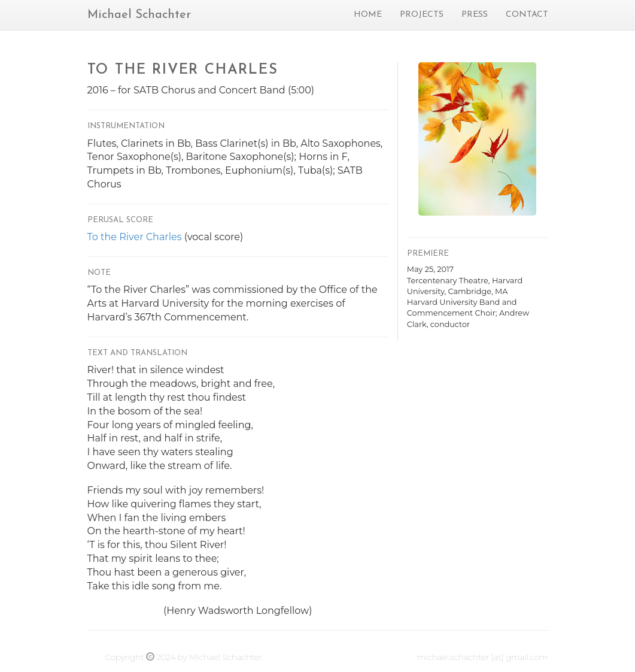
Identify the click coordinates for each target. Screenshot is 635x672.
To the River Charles (135, 237)
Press (475, 15)
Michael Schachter (139, 15)
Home (368, 15)
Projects (422, 15)
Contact (527, 15)
